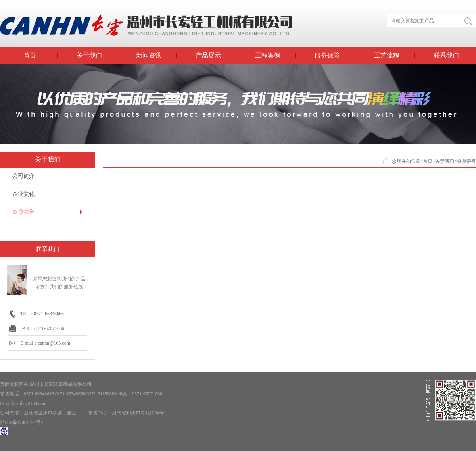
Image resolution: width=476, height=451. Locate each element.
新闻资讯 (149, 55)
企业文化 (23, 194)
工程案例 (268, 55)
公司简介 (23, 176)
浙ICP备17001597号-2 (22, 422)
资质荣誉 (23, 212)
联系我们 (446, 55)
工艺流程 (387, 55)
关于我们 (89, 55)
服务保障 (327, 55)
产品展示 (208, 55)
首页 (30, 55)
